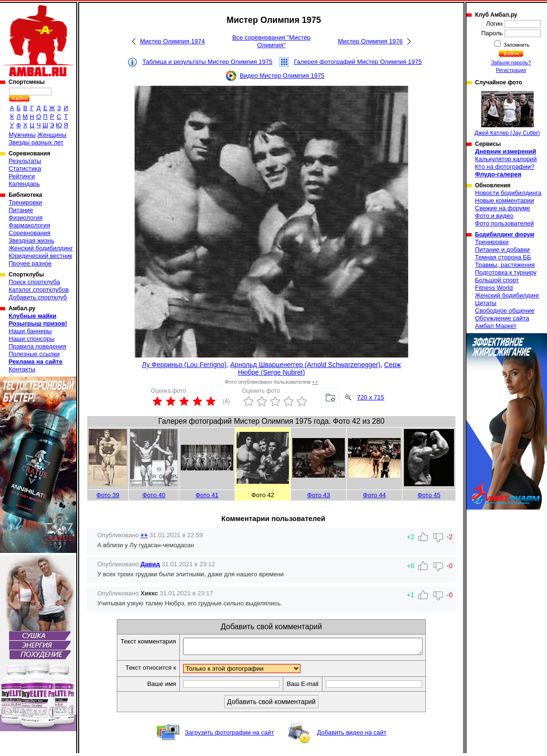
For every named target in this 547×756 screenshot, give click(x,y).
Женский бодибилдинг (41, 248)
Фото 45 (429, 495)
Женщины (52, 135)
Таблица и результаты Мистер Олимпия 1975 (207, 62)
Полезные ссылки (34, 354)
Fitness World (494, 288)
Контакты (22, 369)
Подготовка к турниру (506, 272)
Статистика (25, 169)
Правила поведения (37, 346)
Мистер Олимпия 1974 (172, 41)
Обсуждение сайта (502, 318)
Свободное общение (505, 311)
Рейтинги (22, 176)
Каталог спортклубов (39, 290)
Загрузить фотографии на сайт (230, 735)
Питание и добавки (502, 250)
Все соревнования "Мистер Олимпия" (271, 41)
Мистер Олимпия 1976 (370, 41)
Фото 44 (374, 495)
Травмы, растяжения (505, 265)
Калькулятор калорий (506, 159)
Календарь (24, 184)
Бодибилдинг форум (505, 235)
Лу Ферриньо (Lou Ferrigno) (184, 365)
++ (315, 382)
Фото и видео (494, 216)
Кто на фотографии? (505, 167)
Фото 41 (207, 495)
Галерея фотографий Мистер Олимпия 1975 (358, 62)
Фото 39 (108, 495)
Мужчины (22, 135)
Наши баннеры (30, 331)
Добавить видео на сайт (351, 735)
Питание (21, 210)
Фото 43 (319, 495)
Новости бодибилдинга (508, 193)
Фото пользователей (504, 223)
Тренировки (25, 202)
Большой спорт (497, 280)
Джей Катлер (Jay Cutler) (507, 114)
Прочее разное (30, 263)
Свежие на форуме (503, 208)
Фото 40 (154, 495)
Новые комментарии (505, 200)
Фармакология (29, 225)
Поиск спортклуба (34, 282)
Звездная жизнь (31, 240)
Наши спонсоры (31, 339)
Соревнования (30, 233)
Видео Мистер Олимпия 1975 (282, 76)
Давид (150, 564)
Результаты (25, 161)
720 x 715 (370, 397)
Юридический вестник (40, 256)
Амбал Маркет (496, 326)
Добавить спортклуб (38, 297)
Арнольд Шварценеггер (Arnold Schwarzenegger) (305, 365)
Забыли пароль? (511, 62)
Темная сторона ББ (503, 257)
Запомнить (516, 45)
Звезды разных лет (36, 142)
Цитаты (486, 303)
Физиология (26, 218)
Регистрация (511, 70)
